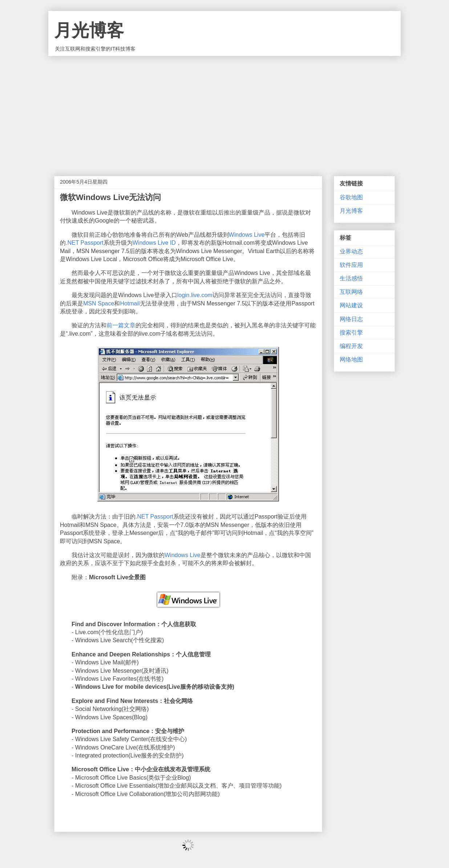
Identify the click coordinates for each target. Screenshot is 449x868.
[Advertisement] (224, 111)
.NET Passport (85, 243)
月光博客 (89, 30)
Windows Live (247, 235)
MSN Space (99, 303)
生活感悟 (351, 278)
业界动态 (351, 251)
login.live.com (195, 295)
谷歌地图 (351, 197)
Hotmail (130, 303)
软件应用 (351, 265)
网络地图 (351, 359)
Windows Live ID (154, 243)
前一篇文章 (121, 325)
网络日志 (351, 319)
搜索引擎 (351, 333)
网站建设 (351, 305)
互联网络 (351, 292)
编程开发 (351, 346)
